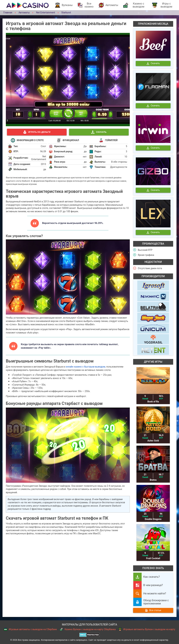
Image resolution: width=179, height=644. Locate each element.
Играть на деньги (37, 132)
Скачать (99, 132)
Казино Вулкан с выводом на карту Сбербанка (88, 629)
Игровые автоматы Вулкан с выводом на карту (147, 629)
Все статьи (153, 610)
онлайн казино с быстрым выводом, (85, 367)
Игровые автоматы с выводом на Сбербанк (30, 629)
